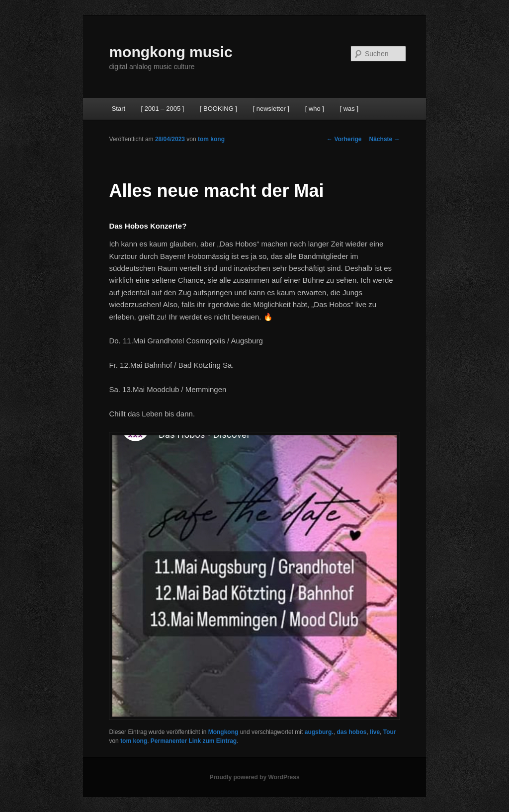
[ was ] (349, 109)
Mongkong (223, 732)
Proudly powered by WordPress (254, 777)
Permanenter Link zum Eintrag (194, 741)
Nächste (385, 139)
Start (119, 109)
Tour (390, 732)
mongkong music (170, 52)
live (375, 732)
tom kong (211, 139)
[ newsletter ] (271, 109)
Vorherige (344, 139)
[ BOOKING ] (218, 109)
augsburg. (319, 732)
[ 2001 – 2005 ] (163, 109)
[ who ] (315, 109)
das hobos (351, 732)
